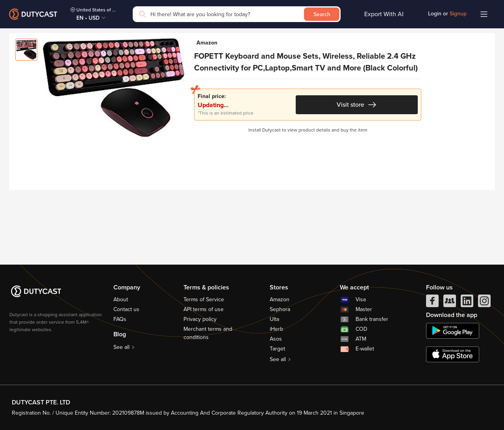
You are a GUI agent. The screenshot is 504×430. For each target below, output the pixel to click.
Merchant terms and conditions (208, 333)
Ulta (274, 319)
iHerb (276, 329)
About (121, 299)
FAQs (120, 319)
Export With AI (384, 14)
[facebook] (432, 303)
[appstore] (453, 354)
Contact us (126, 309)
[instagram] (484, 303)
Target (277, 349)
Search (322, 14)
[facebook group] (450, 303)
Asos (276, 339)
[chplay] (453, 331)
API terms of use (204, 309)
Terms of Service (204, 299)
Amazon (280, 299)
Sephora (280, 309)
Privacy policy (200, 319)
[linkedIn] (467, 303)
